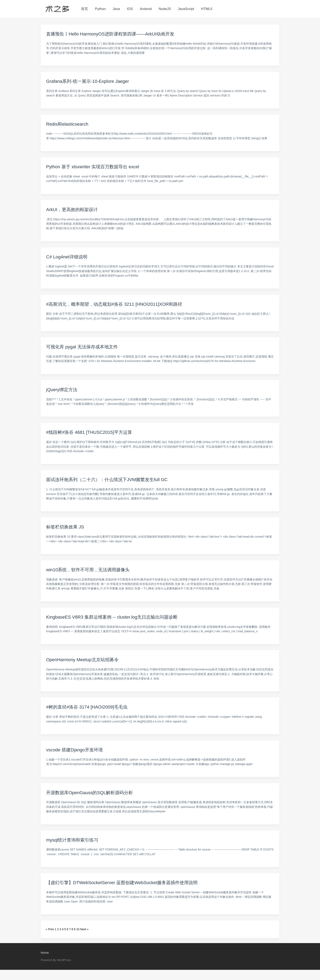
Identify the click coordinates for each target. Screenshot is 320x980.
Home (45, 953)
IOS (130, 9)
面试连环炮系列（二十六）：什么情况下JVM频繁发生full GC (107, 480)
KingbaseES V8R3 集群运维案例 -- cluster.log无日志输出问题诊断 (112, 617)
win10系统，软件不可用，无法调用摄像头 (88, 570)
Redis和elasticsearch (67, 124)
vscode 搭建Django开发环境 (74, 750)
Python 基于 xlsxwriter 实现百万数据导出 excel (93, 167)
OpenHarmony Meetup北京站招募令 (82, 660)
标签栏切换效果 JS (65, 527)
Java (116, 9)
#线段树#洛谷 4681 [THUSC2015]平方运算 (89, 432)
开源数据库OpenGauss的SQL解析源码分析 (89, 793)
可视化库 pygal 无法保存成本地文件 (82, 347)
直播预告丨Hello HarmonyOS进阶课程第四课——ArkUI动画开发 (110, 34)
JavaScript (186, 9)
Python (100, 9)
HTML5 (207, 9)
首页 (84, 9)
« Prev (50, 929)
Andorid (146, 9)
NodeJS (165, 9)
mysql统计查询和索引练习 (72, 840)
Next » (84, 929)
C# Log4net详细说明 (67, 257)
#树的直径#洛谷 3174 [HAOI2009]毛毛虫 (87, 707)
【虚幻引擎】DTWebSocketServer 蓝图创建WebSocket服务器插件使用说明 (122, 883)
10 (78, 929)
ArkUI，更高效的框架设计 (72, 210)
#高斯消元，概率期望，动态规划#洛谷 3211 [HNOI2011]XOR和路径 (114, 304)
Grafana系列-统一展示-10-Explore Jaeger (88, 81)
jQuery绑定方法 (62, 390)
